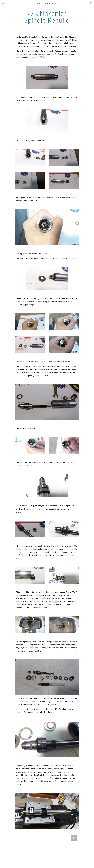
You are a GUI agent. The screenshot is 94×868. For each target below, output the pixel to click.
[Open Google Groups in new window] (74, 838)
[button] (3, 3)
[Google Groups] (47, 850)
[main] (47, 17)
